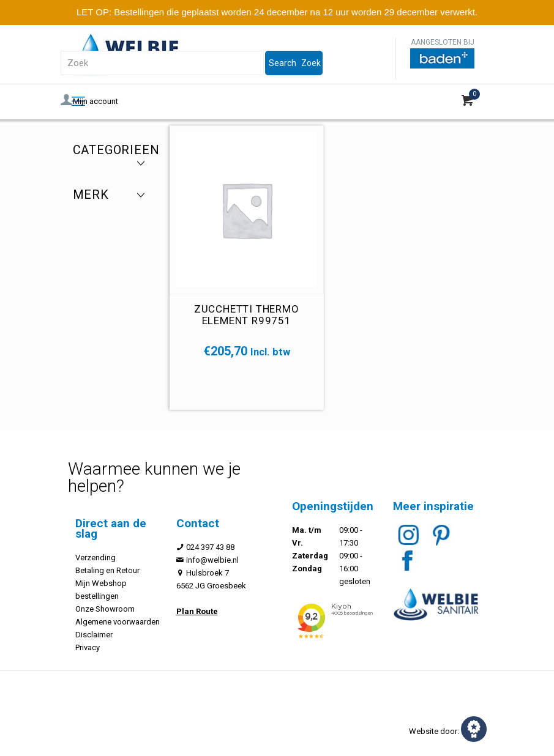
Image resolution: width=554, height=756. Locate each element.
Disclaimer (94, 635)
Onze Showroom (105, 609)
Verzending (95, 558)
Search (283, 63)
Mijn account (89, 101)
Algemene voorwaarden (118, 622)
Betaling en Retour (107, 570)
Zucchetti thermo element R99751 (247, 315)
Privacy (88, 647)
